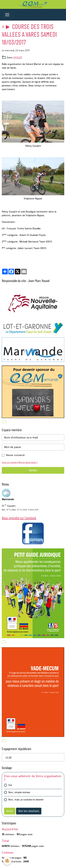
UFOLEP (18, 57)
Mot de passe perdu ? (28, 462)
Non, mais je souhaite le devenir (26, 800)
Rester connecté (15, 455)
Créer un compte (9, 462)
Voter (10, 811)
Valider (33, 470)
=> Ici (8, 757)
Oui (10, 785)
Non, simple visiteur (19, 792)
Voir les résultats (29, 811)
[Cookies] (7, 861)
